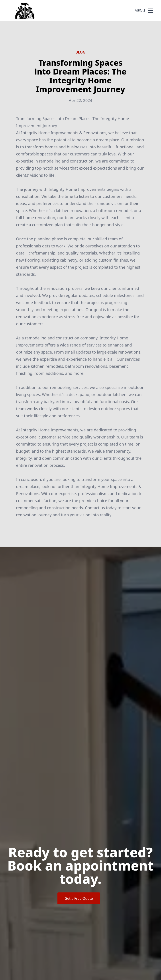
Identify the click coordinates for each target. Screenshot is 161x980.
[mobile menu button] (150, 11)
